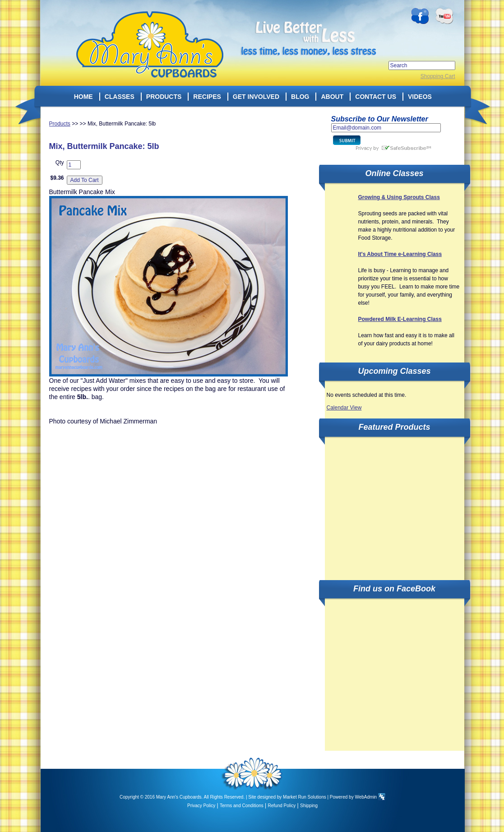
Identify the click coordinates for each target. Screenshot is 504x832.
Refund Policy (282, 806)
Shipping (309, 806)
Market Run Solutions (305, 797)
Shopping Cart (438, 76)
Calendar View (344, 408)
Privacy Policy (201, 806)
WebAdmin (366, 797)
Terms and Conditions (242, 806)
